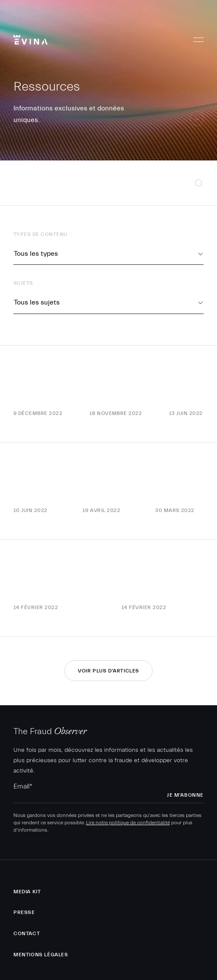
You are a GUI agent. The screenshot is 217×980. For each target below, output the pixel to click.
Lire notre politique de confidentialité (128, 823)
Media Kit (27, 892)
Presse (24, 912)
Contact (27, 933)
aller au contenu (197, 126)
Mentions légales (41, 955)
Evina (30, 37)
